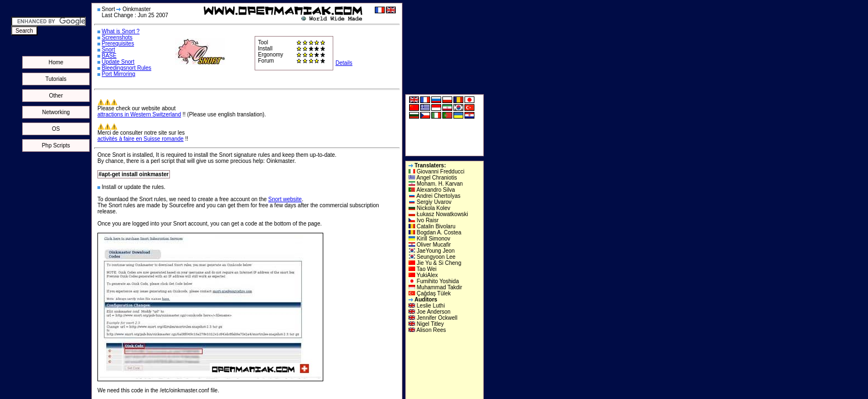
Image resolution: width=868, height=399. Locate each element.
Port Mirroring (119, 74)
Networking (56, 112)
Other (56, 96)
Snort (108, 50)
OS (56, 129)
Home (56, 62)
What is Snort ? (121, 31)
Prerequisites (118, 44)
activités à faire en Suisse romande (141, 139)
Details (344, 63)
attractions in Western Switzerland (139, 114)
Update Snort (118, 62)
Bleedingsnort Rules (127, 68)
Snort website (285, 199)
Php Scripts (56, 145)
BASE (109, 56)
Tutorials (56, 79)
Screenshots (117, 37)
